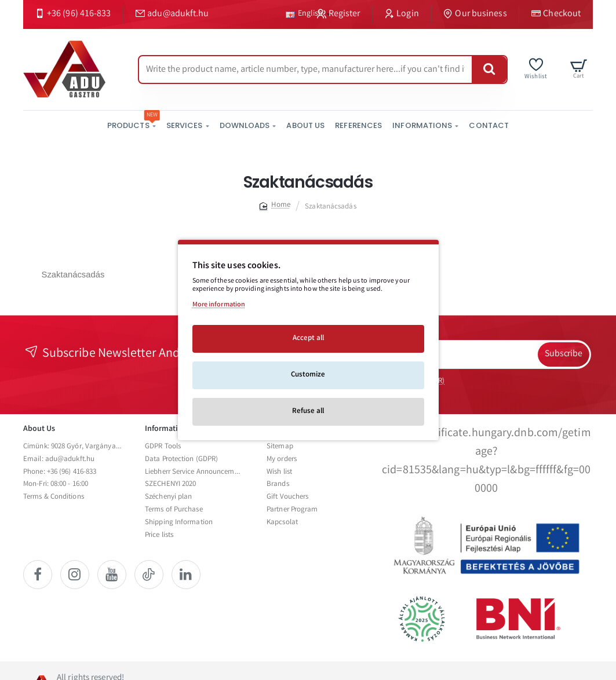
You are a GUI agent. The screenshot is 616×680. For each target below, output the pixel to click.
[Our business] (475, 15)
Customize (308, 375)
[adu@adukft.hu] (172, 15)
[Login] (402, 15)
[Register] (339, 15)
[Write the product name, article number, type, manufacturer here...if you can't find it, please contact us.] (489, 70)
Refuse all (308, 412)
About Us (39, 429)
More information (219, 305)
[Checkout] (556, 15)
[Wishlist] (536, 69)
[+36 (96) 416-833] (73, 15)
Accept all (308, 339)
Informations (168, 429)
